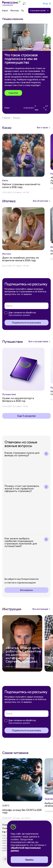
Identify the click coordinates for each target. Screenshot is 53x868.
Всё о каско (44, 128)
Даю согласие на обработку (22, 314)
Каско (5, 11)
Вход (45, 3)
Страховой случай (40, 11)
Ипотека (15, 11)
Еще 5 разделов (26, 416)
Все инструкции (42, 609)
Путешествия (9, 394)
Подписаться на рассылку (26, 323)
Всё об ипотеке (42, 201)
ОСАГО (6, 806)
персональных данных (19, 315)
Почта (9, 306)
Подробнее (13, 93)
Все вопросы (26, 590)
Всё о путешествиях (40, 341)
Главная (6, 118)
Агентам (9, 666)
